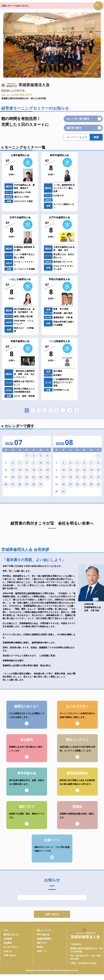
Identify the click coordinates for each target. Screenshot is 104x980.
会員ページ (42, 954)
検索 (96, 137)
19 (77, 477)
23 (34, 477)
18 (47, 470)
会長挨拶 (8, 942)
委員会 (40, 950)
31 (41, 484)
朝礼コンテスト (44, 933)
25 (47, 477)
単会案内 (8, 946)
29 (70, 410)
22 (27, 477)
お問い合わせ (52, 916)
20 (13, 477)
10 (41, 463)
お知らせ (8, 954)
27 (13, 484)
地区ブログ (42, 946)
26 (6, 484)
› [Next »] (83, 410)
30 (77, 410)
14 (20, 470)
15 (27, 470)
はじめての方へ (11, 950)
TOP (6, 933)
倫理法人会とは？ (12, 938)
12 (77, 470)
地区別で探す (84, 128)
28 (20, 484)
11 (47, 463)
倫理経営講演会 (44, 942)
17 (41, 470)
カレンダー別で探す (84, 119)
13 (13, 470)
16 (34, 470)
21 (20, 477)
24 (41, 477)
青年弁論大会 (43, 938)
